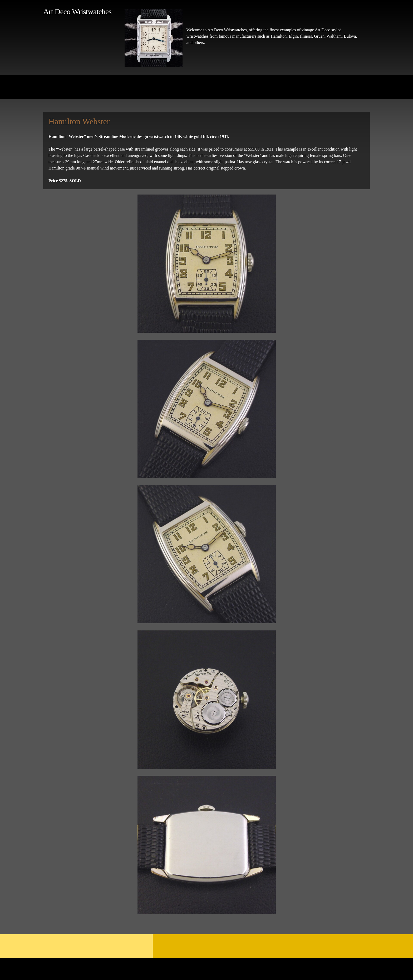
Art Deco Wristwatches (77, 11)
